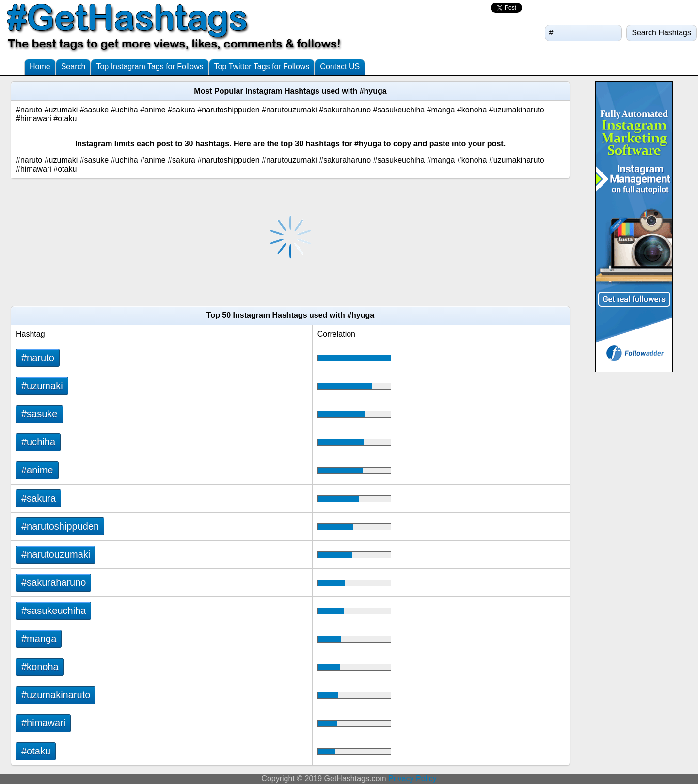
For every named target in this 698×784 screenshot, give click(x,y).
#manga (39, 639)
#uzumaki (42, 386)
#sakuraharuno (54, 582)
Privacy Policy (412, 778)
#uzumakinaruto (56, 695)
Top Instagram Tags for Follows (150, 67)
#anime (37, 470)
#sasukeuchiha (54, 611)
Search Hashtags (661, 33)
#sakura (39, 498)
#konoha (40, 667)
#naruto (38, 358)
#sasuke (40, 414)
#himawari (43, 723)
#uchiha (38, 442)
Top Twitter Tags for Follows (262, 67)
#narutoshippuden (60, 526)
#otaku (36, 751)
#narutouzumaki (56, 554)
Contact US (340, 67)
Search (73, 67)
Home (40, 67)
